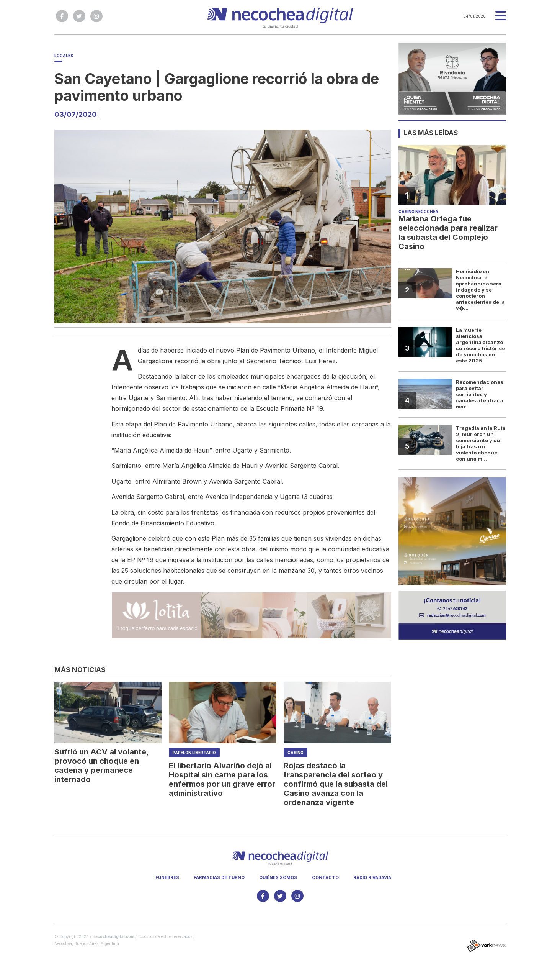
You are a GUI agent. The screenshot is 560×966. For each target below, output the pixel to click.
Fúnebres (167, 877)
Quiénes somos (278, 877)
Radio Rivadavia (372, 877)
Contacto (325, 877)
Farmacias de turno (219, 877)
